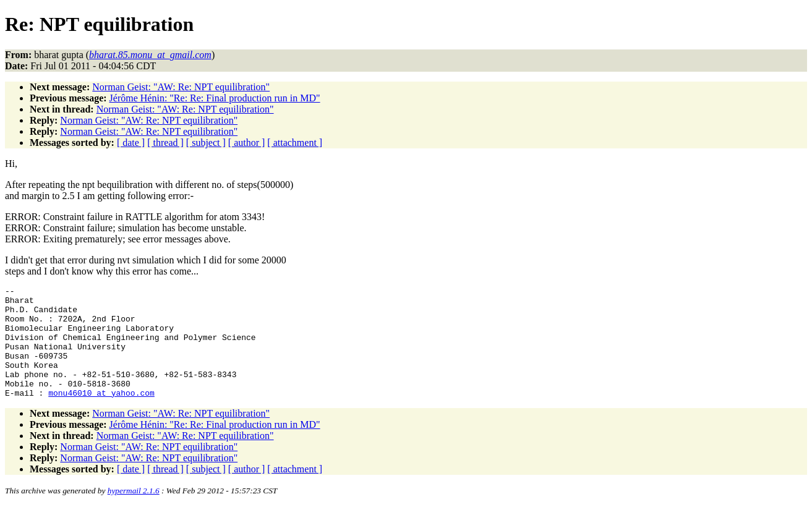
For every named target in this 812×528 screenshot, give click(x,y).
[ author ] (247, 143)
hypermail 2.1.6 (134, 513)
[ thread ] (165, 143)
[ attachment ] (295, 143)
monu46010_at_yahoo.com (101, 415)
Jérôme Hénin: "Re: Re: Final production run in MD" (215, 98)
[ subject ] (206, 143)
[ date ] (131, 143)
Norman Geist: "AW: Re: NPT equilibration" (181, 87)
